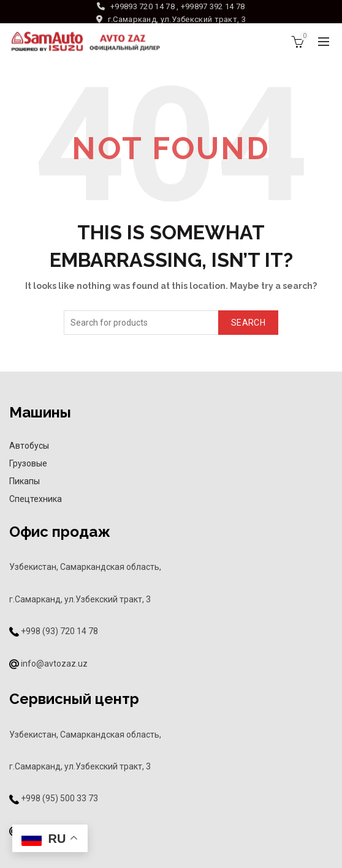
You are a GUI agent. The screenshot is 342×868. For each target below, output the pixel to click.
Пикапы (25, 481)
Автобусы (29, 446)
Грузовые (28, 463)
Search (248, 323)
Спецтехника (36, 499)
